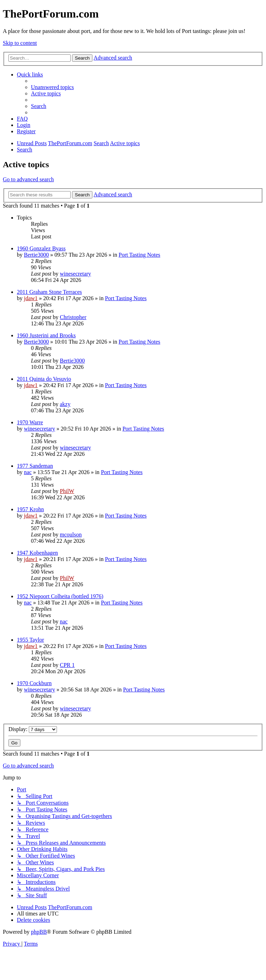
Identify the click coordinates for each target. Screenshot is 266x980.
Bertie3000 (36, 255)
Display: (33, 729)
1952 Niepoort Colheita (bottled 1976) (60, 596)
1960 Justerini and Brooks (46, 335)
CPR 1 (67, 665)
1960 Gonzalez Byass (41, 248)
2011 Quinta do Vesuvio (44, 379)
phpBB (39, 932)
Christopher (73, 317)
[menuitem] (52, 87)
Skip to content (20, 43)
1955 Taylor (30, 640)
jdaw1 (31, 298)
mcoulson (71, 535)
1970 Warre (30, 422)
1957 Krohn (30, 509)
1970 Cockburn (34, 683)
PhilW (67, 491)
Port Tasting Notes (139, 255)
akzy (65, 404)
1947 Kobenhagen (37, 553)
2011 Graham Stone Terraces (49, 292)
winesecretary (75, 274)
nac (28, 472)
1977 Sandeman (35, 466)
